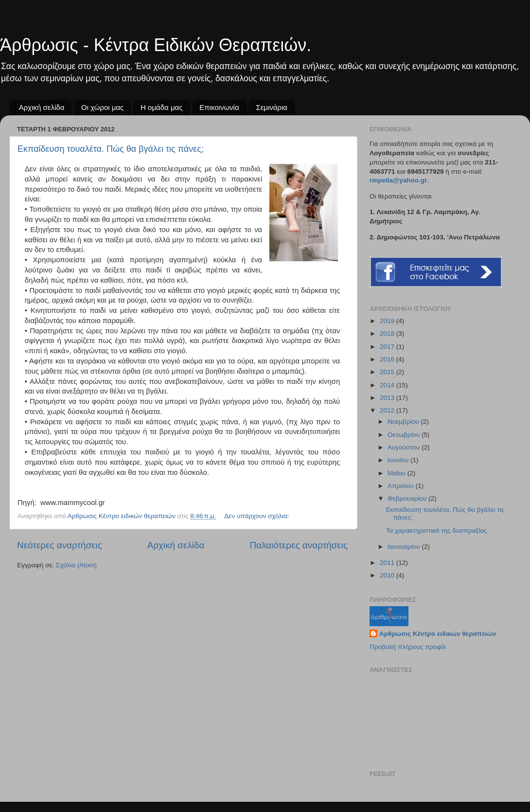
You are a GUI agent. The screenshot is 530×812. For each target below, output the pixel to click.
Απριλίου (401, 486)
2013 (388, 398)
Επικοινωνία (219, 107)
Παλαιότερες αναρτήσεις (299, 545)
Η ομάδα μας (161, 107)
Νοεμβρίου (404, 422)
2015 (388, 372)
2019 (388, 321)
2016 (388, 359)
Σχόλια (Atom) (76, 565)
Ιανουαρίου (405, 547)
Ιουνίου (399, 460)
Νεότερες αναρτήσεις (60, 545)
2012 (388, 410)
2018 (388, 334)
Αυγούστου (405, 447)
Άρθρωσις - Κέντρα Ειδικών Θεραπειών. (156, 45)
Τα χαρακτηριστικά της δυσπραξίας (437, 531)
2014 (388, 385)
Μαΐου (397, 473)
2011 (388, 563)
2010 (388, 575)
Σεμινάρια (272, 107)
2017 (388, 347)
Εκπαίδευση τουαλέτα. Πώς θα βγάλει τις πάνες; (111, 149)
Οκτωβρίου (405, 435)
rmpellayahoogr (398, 180)
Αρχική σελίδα (42, 107)
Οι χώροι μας (102, 107)
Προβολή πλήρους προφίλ (408, 647)
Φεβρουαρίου (408, 498)
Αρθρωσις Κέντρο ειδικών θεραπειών (438, 634)
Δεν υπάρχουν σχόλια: (257, 516)
